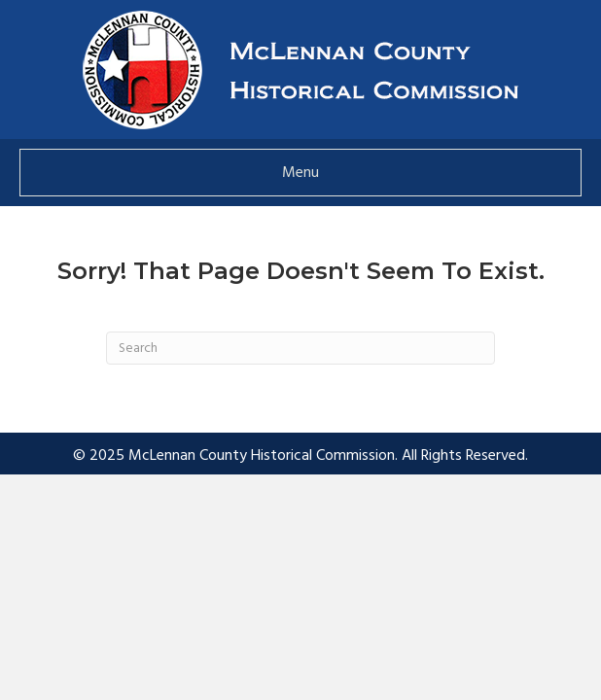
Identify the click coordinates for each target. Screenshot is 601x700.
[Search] (300, 348)
